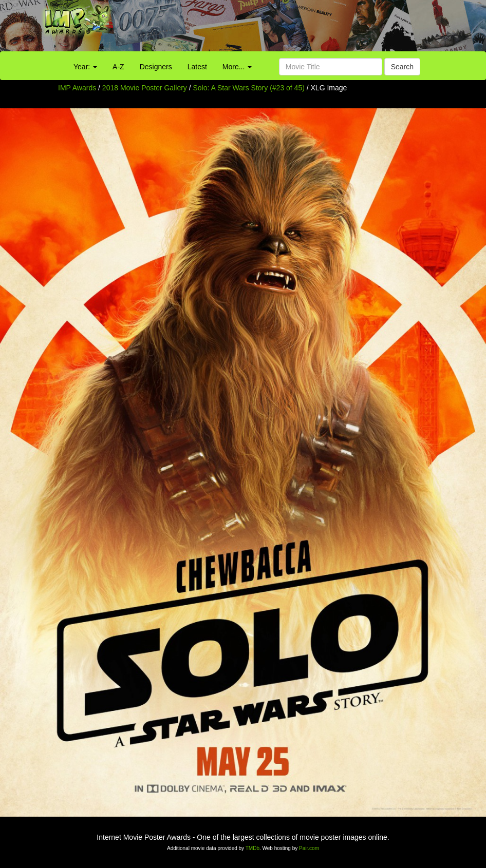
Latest (197, 67)
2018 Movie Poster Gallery (145, 88)
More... (237, 67)
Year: (85, 67)
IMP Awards (77, 88)
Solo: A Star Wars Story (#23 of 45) (249, 88)
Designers (156, 67)
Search (402, 67)
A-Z (118, 67)
